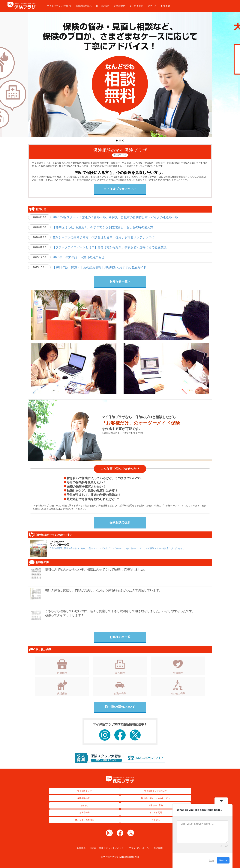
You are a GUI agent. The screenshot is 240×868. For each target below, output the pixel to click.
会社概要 (81, 848)
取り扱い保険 (103, 6)
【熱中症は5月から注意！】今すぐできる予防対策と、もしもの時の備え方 (103, 227)
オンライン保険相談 (84, 820)
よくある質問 (136, 6)
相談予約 (165, 6)
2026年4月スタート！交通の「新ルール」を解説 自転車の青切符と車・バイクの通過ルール (115, 217)
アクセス (152, 6)
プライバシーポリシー (140, 848)
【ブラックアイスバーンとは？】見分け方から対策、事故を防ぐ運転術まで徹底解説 (109, 247)
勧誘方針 (159, 848)
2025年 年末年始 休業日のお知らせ (80, 257)
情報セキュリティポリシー (112, 848)
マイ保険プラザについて (59, 6)
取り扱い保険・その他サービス (156, 798)
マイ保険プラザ (84, 791)
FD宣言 (92, 848)
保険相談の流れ (84, 6)
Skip (211, 860)
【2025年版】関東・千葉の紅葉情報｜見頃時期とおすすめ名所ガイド (99, 267)
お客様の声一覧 (120, 637)
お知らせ (84, 805)
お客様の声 (120, 6)
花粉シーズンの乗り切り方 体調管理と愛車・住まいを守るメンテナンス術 (103, 237)
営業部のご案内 (156, 805)
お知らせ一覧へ (120, 281)
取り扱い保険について (120, 707)
